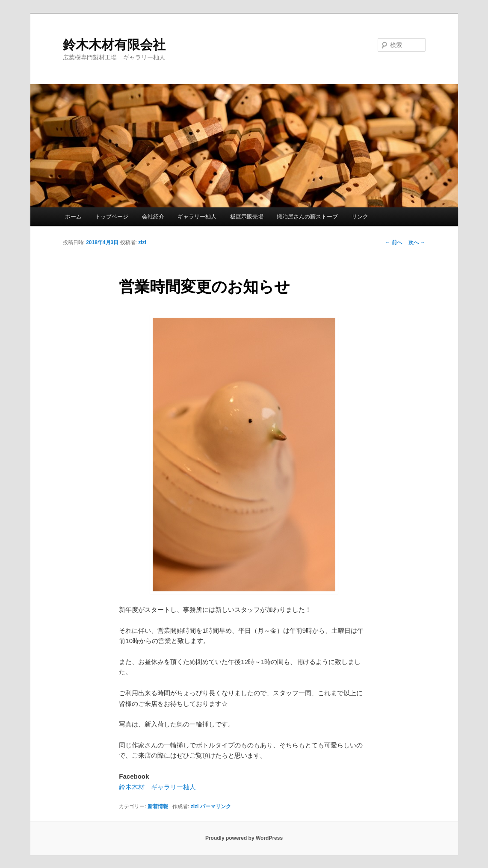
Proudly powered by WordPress (244, 838)
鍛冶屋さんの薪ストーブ (307, 217)
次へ (417, 242)
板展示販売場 (247, 217)
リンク (360, 217)
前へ (394, 242)
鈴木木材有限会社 (114, 45)
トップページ (112, 217)
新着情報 (158, 806)
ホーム (73, 217)
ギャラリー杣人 (197, 217)
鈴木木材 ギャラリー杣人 (157, 787)
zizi (142, 242)
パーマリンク (216, 806)
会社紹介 (153, 217)
